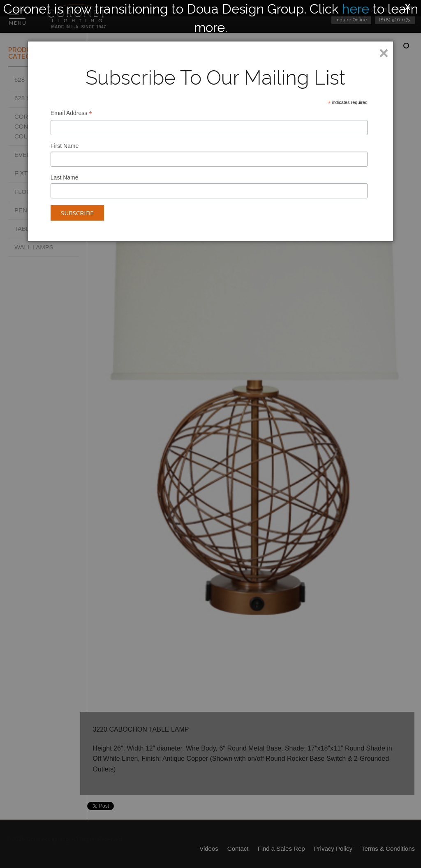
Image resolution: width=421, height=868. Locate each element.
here (356, 9)
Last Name (65, 177)
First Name (65, 146)
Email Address (72, 114)
